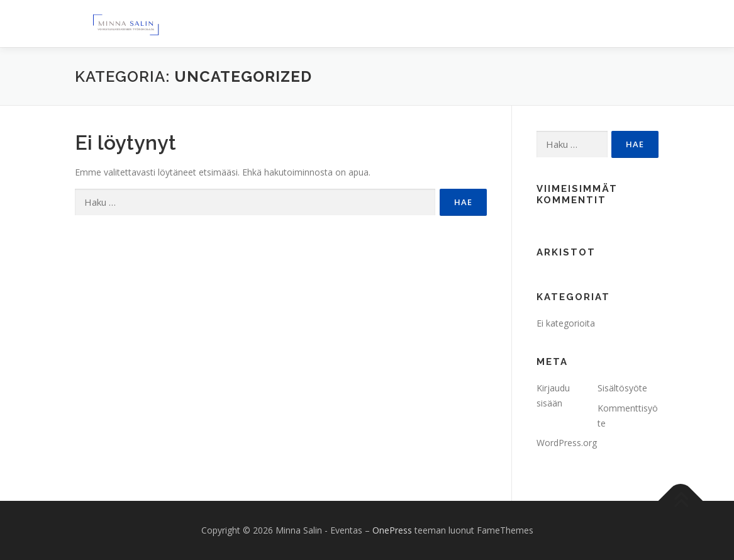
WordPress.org (567, 443)
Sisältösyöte (622, 388)
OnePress (392, 530)
